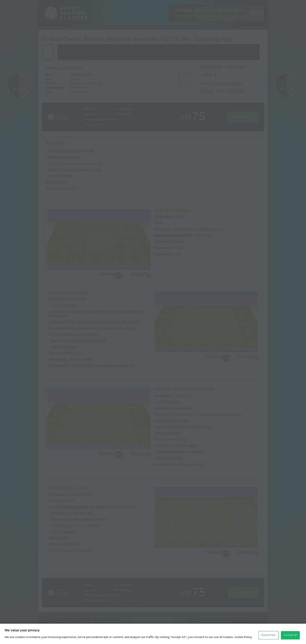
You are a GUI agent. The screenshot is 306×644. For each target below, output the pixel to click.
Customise (268, 633)
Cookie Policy (243, 635)
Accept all (290, 633)
